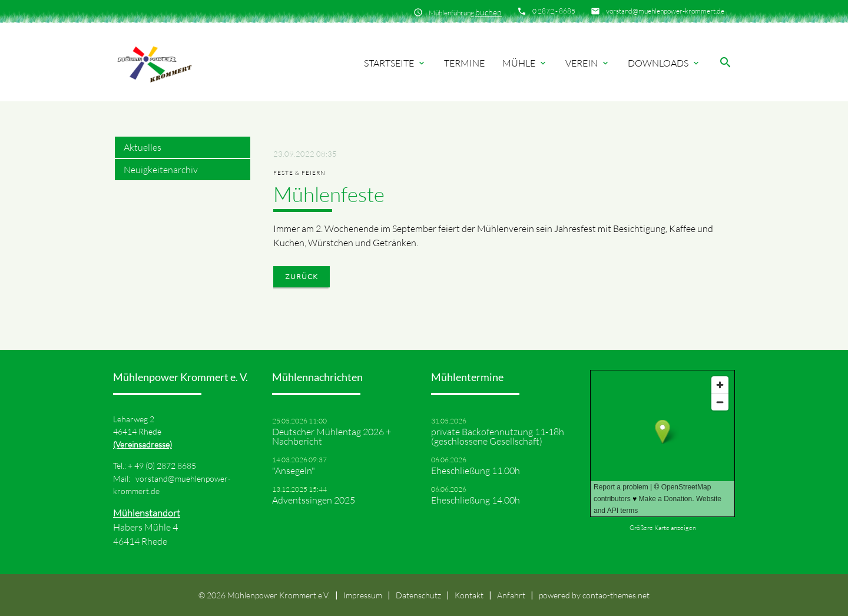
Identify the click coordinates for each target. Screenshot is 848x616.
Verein (588, 63)
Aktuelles (143, 147)
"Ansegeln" (294, 471)
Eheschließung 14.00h (476, 500)
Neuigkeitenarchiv (161, 170)
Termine (464, 63)
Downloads (664, 63)
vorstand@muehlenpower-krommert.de (665, 11)
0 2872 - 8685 (554, 11)
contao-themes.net (616, 595)
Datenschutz (418, 595)
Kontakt (469, 595)
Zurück (302, 276)
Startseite (395, 63)
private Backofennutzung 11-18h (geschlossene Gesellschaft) (498, 436)
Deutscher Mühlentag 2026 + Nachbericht (332, 436)
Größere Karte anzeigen (663, 528)
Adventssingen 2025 (314, 500)
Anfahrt (511, 595)
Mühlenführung (465, 12)
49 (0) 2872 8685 (165, 466)
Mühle (525, 63)
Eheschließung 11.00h (476, 471)
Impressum (363, 595)
